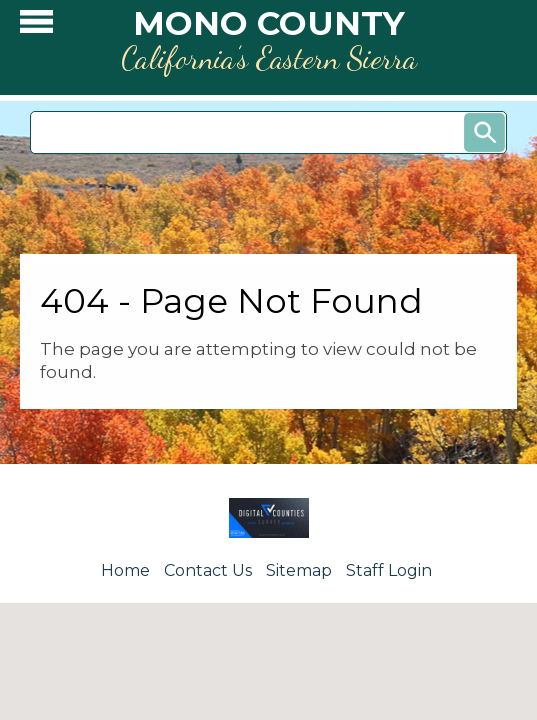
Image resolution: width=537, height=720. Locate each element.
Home (125, 570)
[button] (36, 26)
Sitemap (299, 570)
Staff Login (389, 570)
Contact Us (208, 570)
